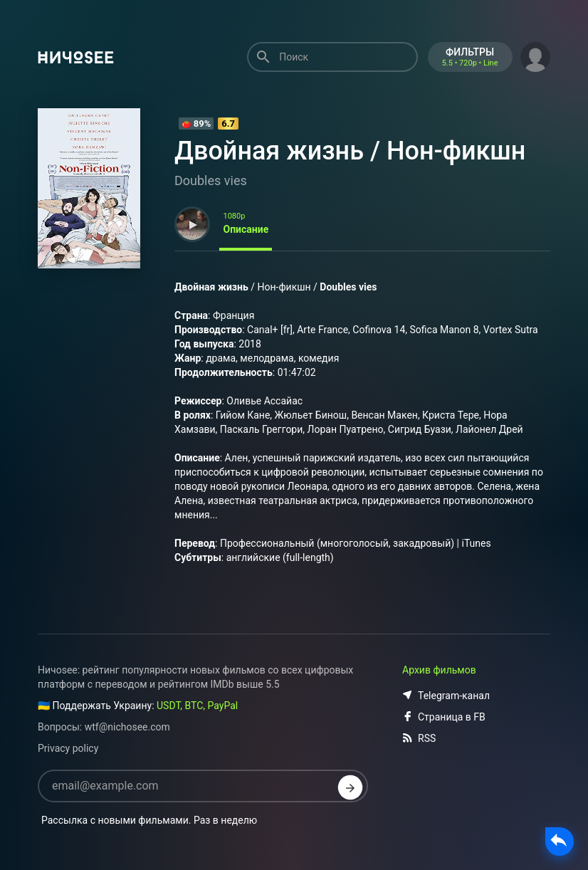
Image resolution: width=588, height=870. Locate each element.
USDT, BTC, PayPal (197, 706)
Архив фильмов (439, 670)
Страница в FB (444, 717)
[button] (535, 56)
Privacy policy (68, 748)
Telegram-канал (446, 696)
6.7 (228, 124)
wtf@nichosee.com (127, 727)
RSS (419, 738)
